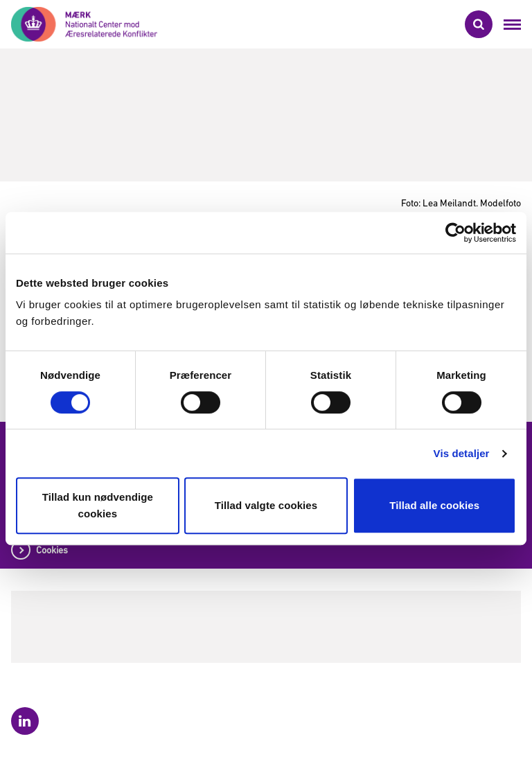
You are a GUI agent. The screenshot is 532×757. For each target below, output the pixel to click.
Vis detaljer (462, 453)
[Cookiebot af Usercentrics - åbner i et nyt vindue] (455, 233)
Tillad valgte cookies (266, 505)
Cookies (52, 550)
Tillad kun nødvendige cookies (98, 505)
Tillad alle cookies (434, 505)
